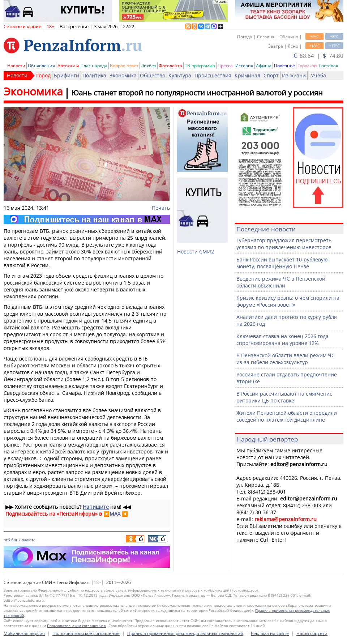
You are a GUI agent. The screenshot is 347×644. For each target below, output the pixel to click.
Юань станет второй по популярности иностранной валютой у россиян (197, 93)
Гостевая (329, 66)
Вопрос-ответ (124, 66)
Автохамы (68, 66)
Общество (153, 75)
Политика (94, 75)
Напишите (96, 507)
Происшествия (213, 75)
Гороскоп (307, 66)
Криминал (247, 75)
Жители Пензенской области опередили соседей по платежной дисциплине (287, 416)
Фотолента (170, 66)
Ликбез (149, 66)
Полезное (284, 66)
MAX (115, 514)
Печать (161, 208)
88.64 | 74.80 (318, 56)
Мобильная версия (24, 633)
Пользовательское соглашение (86, 633)
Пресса (225, 66)
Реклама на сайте (270, 633)
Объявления (41, 66)
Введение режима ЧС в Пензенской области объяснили (281, 282)
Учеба (318, 75)
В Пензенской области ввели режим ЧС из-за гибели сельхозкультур (286, 359)
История (244, 66)
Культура (180, 75)
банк (16, 540)
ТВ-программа (200, 66)
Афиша (264, 66)
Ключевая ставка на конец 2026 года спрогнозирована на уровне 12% (282, 340)
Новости (16, 66)
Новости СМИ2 (196, 251)
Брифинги (67, 75)
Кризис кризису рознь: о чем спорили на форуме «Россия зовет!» (288, 301)
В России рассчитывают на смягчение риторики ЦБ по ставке (284, 397)
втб (7, 540)
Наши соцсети (312, 633)
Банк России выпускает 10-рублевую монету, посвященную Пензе (282, 263)
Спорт (271, 75)
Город (43, 75)
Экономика (123, 75)
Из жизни (294, 75)
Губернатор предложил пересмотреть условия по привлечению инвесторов (284, 244)
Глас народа (94, 66)
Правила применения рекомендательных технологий (185, 633)
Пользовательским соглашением (77, 626)
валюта (29, 540)
